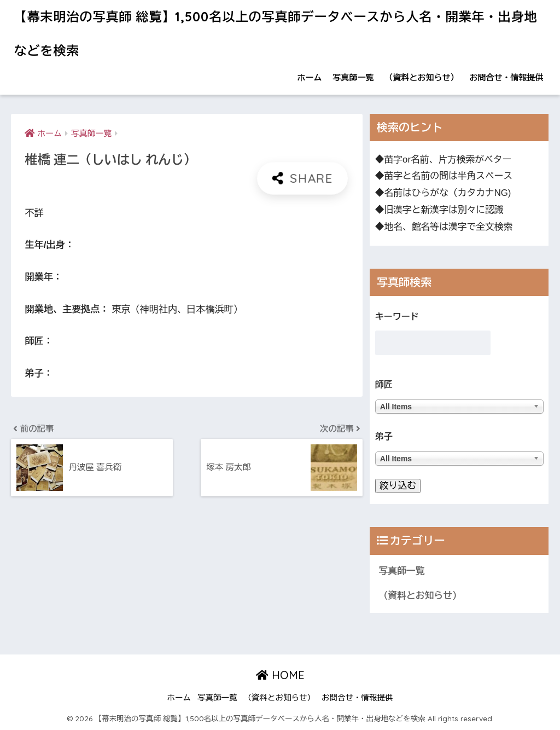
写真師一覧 (354, 77)
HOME (280, 675)
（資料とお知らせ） (422, 77)
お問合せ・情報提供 (507, 77)
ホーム (310, 77)
